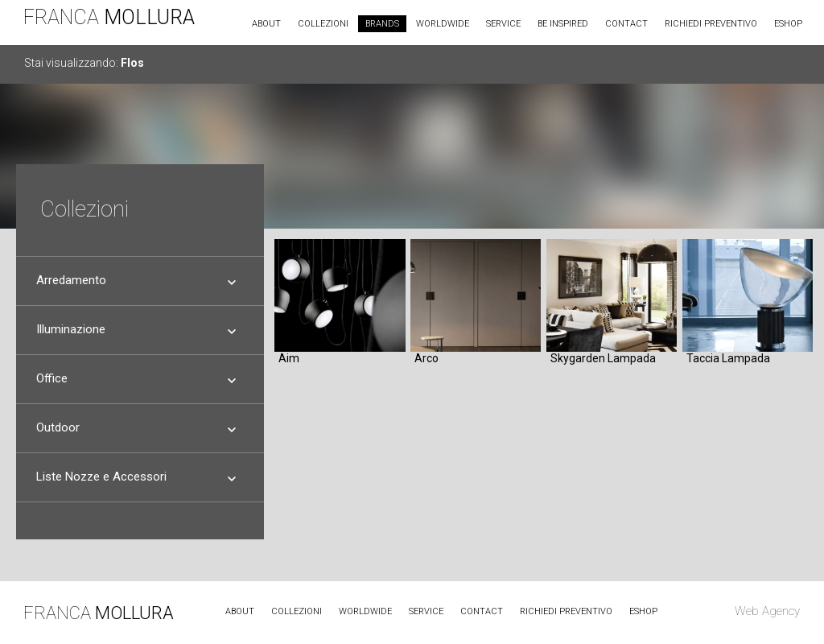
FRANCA (109, 17)
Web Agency (767, 611)
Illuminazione (71, 326)
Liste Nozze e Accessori (101, 473)
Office (52, 375)
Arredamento (71, 277)
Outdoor (58, 424)
